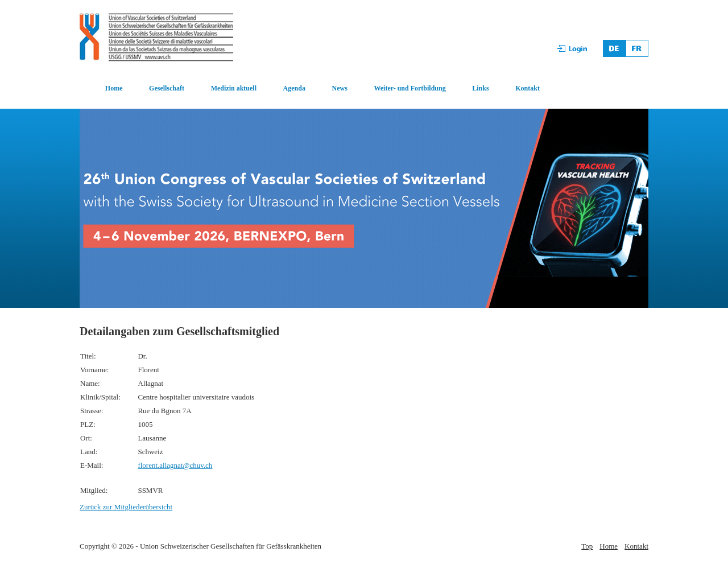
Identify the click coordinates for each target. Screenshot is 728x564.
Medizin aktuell (234, 88)
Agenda (294, 88)
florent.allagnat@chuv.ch (175, 465)
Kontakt (528, 88)
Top (587, 546)
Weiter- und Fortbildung (409, 88)
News (340, 88)
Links (480, 88)
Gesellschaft (167, 88)
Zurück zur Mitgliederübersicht (126, 507)
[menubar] (310, 89)
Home (114, 88)
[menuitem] (102, 89)
